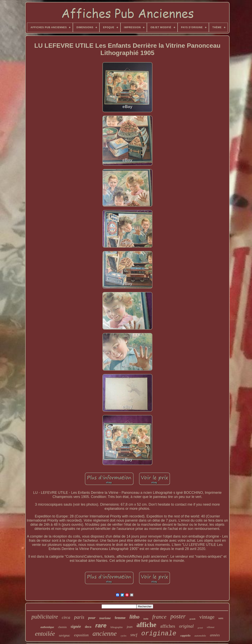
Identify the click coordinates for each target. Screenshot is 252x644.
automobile (200, 636)
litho (134, 617)
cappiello (185, 636)
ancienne (105, 633)
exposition (81, 635)
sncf (134, 635)
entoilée (45, 634)
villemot (211, 627)
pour (92, 618)
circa (66, 617)
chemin (62, 627)
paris (79, 617)
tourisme (105, 618)
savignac (64, 635)
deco (88, 627)
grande (193, 619)
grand (200, 628)
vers (221, 618)
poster (178, 616)
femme (120, 618)
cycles (124, 636)
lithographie (117, 627)
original (186, 626)
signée (76, 626)
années (215, 635)
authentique (47, 627)
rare (101, 625)
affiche (146, 625)
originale (159, 634)
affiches (168, 626)
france (159, 617)
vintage (207, 617)
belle (146, 619)
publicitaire (45, 617)
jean (130, 627)
